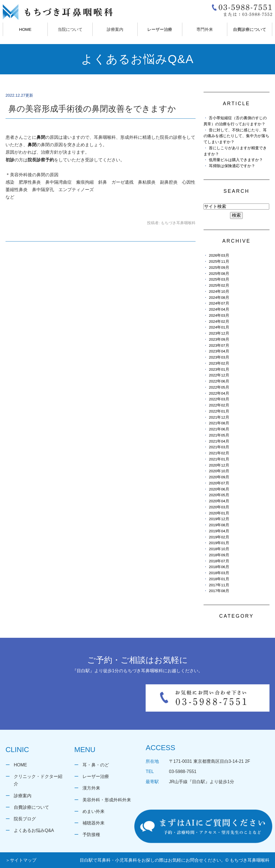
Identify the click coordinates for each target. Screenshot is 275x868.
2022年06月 (219, 381)
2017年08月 (219, 591)
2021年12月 (219, 417)
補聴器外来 (94, 823)
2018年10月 (219, 549)
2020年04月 (219, 501)
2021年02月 (219, 453)
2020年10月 (219, 471)
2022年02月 (219, 405)
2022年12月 (219, 375)
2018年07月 (219, 561)
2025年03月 (219, 279)
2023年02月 (219, 363)
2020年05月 (219, 495)
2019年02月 (219, 537)
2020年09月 (219, 477)
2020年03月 (219, 507)
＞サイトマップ (21, 860)
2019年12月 (219, 519)
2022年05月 (219, 387)
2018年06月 (219, 567)
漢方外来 (91, 788)
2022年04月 (219, 393)
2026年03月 (219, 255)
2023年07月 (219, 345)
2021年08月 (219, 423)
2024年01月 (219, 327)
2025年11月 (219, 261)
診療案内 (23, 796)
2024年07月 (219, 303)
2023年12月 (219, 333)
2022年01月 (219, 411)
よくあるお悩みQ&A (34, 830)
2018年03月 (219, 573)
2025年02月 (219, 285)
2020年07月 (219, 483)
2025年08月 (219, 274)
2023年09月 (219, 339)
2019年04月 (219, 531)
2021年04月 (219, 441)
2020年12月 (219, 465)
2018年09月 (219, 555)
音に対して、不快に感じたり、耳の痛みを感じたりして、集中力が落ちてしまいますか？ (236, 136)
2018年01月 (219, 579)
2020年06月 (219, 489)
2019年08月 (219, 525)
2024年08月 (219, 298)
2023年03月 (219, 357)
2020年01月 (219, 513)
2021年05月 (219, 435)
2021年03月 (219, 447)
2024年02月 (219, 322)
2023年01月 (219, 369)
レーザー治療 (160, 29)
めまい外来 (94, 811)
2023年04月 (219, 351)
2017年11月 (219, 585)
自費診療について (250, 29)
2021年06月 (219, 429)
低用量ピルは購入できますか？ (236, 160)
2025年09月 (219, 268)
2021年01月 (219, 459)
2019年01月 (219, 543)
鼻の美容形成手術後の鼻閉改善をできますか (92, 109)
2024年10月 (219, 291)
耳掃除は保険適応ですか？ (232, 166)
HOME (25, 29)
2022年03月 (219, 399)
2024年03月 (219, 315)
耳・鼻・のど (96, 765)
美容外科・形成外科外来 (107, 800)
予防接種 (91, 835)
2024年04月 (219, 309)
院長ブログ (25, 819)
